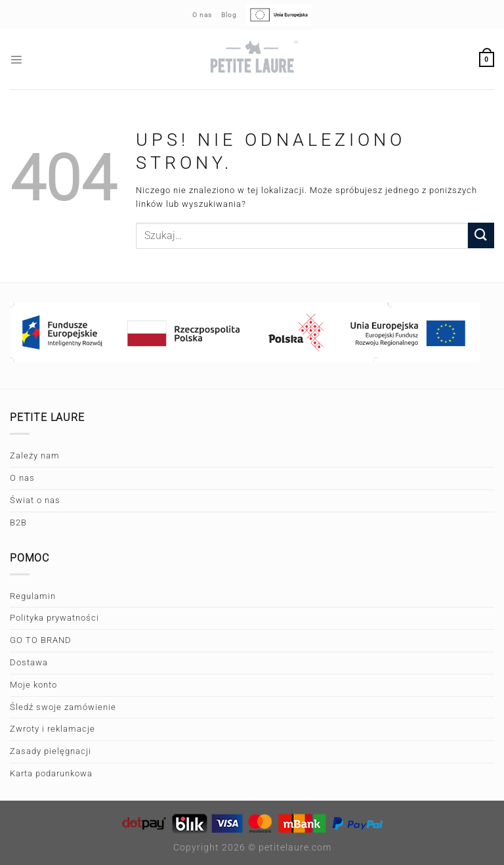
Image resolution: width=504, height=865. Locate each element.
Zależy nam (35, 455)
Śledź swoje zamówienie (63, 707)
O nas (22, 478)
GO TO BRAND (41, 640)
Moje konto (33, 685)
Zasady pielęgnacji (51, 751)
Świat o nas (35, 500)
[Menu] (17, 60)
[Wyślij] (481, 235)
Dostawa (29, 662)
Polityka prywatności (54, 618)
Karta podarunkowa (51, 773)
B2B (18, 522)
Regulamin (33, 596)
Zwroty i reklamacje (52, 729)
